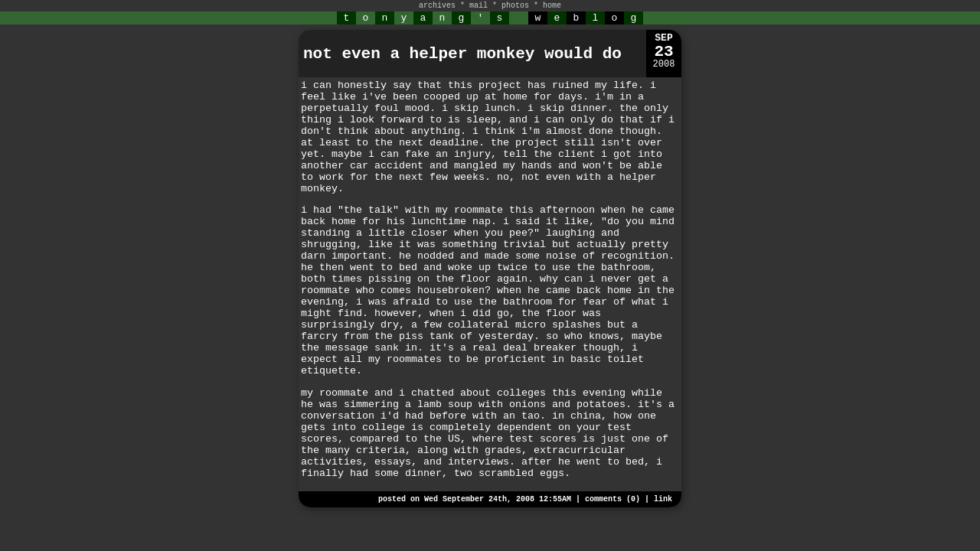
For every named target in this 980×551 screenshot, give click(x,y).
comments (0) (612, 499)
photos (515, 6)
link (663, 499)
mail (479, 6)
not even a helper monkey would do (462, 54)
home (552, 6)
